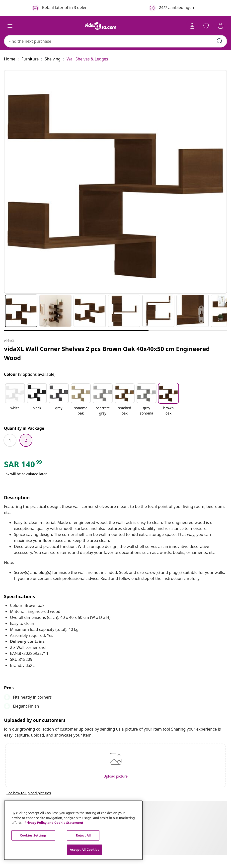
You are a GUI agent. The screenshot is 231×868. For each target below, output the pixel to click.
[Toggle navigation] (10, 26)
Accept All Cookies (84, 850)
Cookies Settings (33, 835)
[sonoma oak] (81, 410)
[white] (15, 410)
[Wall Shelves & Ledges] (86, 59)
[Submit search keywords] (220, 41)
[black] (37, 410)
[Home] (11, 59)
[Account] (192, 26)
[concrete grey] (103, 410)
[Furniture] (30, 59)
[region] (73, 830)
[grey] (59, 410)
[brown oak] (168, 410)
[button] (206, 26)
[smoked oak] (125, 410)
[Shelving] (53, 59)
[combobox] (115, 41)
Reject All (83, 835)
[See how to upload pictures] (115, 793)
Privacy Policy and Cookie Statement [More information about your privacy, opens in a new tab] (54, 823)
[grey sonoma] (147, 410)
